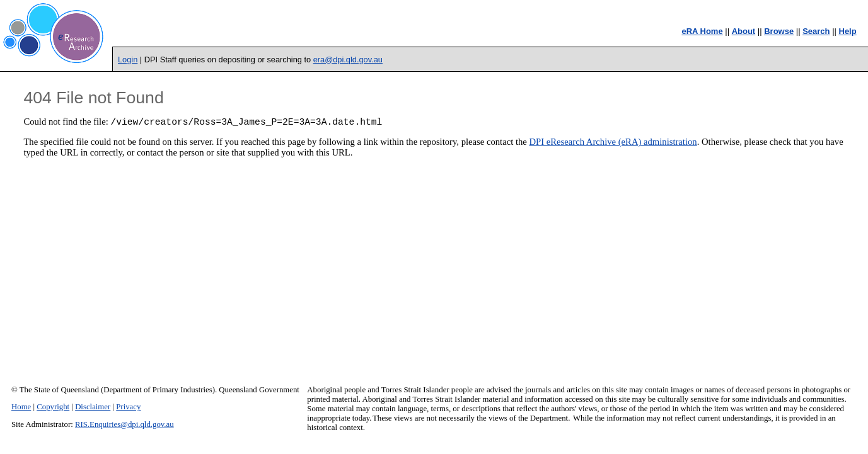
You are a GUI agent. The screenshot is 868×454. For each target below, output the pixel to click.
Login (128, 60)
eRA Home (702, 31)
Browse (779, 31)
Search (816, 31)
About (744, 31)
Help (848, 31)
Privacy (128, 407)
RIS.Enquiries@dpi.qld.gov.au (124, 424)
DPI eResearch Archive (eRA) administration (613, 144)
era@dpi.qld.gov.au (348, 60)
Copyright (53, 407)
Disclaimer (93, 407)
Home (21, 407)
